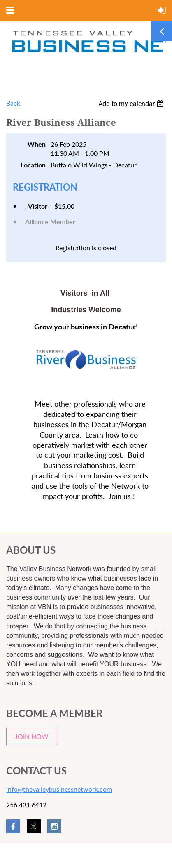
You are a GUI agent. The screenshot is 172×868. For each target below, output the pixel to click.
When (37, 144)
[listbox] (132, 104)
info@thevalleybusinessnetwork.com (59, 789)
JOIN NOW (32, 736)
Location (33, 165)
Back (13, 103)
